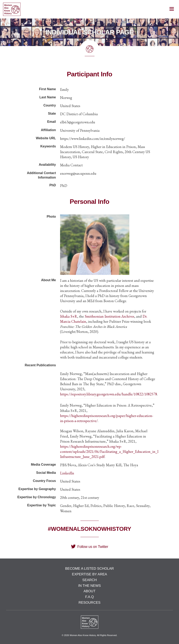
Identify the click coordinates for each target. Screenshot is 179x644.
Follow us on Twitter (89, 547)
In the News (89, 586)
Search (89, 580)
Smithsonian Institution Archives (109, 316)
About (89, 591)
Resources (90, 603)
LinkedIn (67, 473)
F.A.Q (89, 597)
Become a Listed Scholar (89, 569)
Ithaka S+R (69, 316)
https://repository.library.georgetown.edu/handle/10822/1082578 (109, 394)
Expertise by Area (89, 574)
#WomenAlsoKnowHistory (89, 529)
